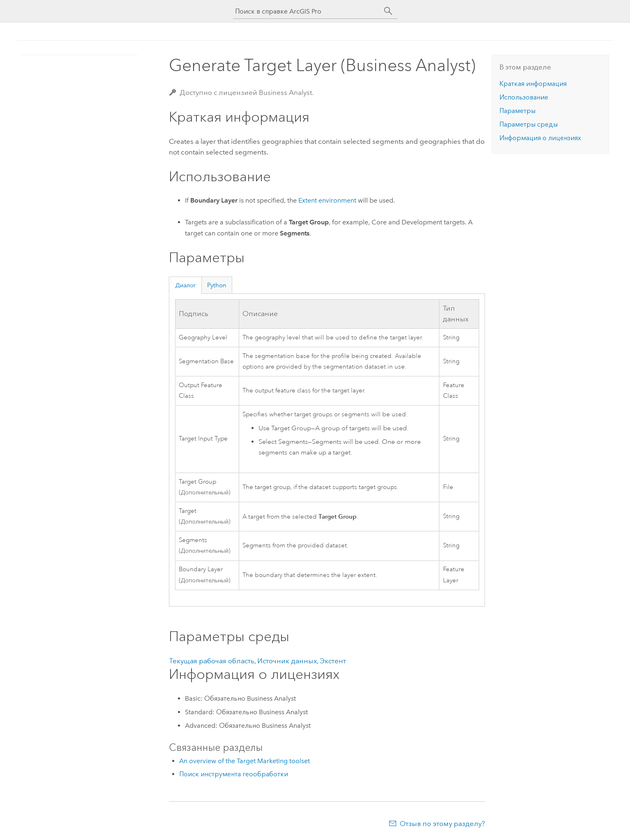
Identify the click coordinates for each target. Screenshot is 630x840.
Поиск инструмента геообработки (234, 774)
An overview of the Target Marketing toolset (245, 761)
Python (217, 285)
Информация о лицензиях (540, 138)
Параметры (517, 111)
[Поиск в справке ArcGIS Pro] (307, 11)
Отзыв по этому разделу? (442, 824)
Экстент (333, 661)
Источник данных (287, 661)
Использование (524, 97)
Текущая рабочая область (212, 661)
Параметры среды (528, 124)
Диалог (186, 285)
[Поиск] (388, 11)
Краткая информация (533, 84)
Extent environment (327, 200)
